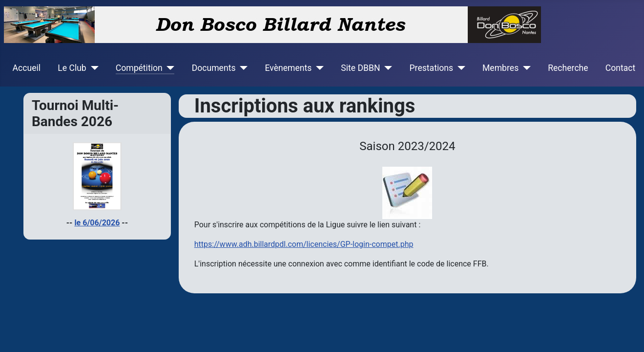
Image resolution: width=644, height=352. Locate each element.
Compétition (139, 68)
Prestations (432, 68)
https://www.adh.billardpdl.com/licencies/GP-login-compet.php (304, 244)
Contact (621, 68)
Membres (500, 68)
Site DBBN (360, 68)
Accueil (27, 68)
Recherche (568, 68)
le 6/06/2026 (97, 223)
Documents (214, 68)
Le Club (72, 68)
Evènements (288, 68)
